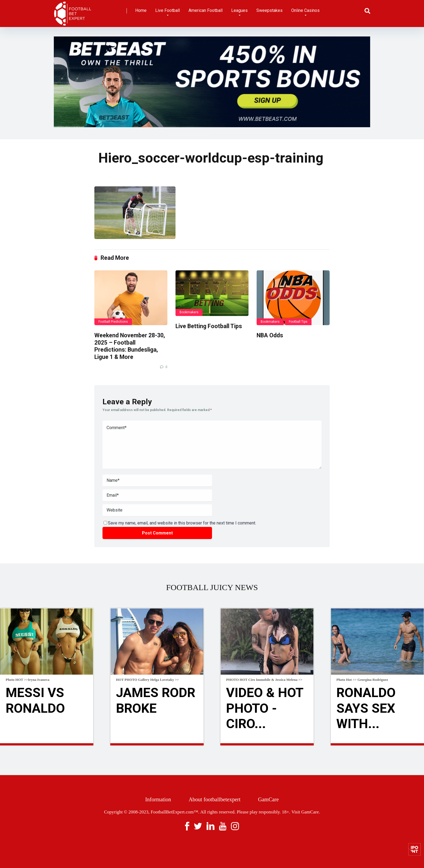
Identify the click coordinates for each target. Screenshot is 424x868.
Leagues (239, 10)
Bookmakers (189, 312)
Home (141, 10)
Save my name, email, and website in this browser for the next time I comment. (182, 523)
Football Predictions (113, 322)
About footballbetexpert (215, 799)
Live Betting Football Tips (209, 326)
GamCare (268, 799)
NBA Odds (270, 335)
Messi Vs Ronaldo (35, 700)
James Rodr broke (156, 700)
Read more (47, 744)
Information (158, 799)
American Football (206, 10)
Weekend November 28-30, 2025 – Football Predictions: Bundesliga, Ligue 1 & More (130, 346)
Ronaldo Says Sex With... (366, 708)
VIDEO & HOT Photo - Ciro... (265, 708)
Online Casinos (305, 10)
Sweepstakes (269, 10)
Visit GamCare (305, 812)
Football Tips (298, 322)
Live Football (168, 10)
